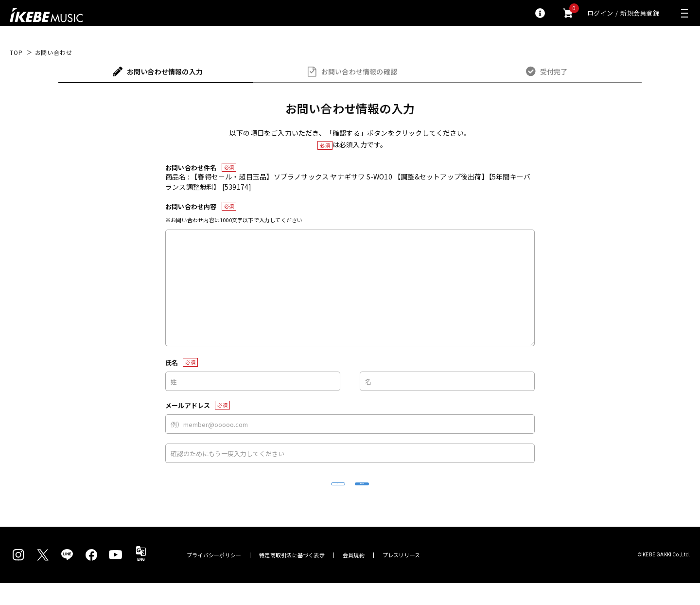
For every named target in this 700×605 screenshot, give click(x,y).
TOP (16, 53)
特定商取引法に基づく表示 (292, 577)
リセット (280, 495)
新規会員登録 (640, 13)
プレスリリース (402, 577)
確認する (421, 494)
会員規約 (354, 577)
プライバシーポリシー (214, 577)
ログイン (600, 13)
